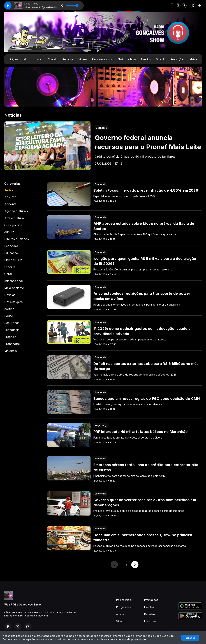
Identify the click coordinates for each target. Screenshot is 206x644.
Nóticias (10, 295)
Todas (9, 190)
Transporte (12, 344)
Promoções (178, 59)
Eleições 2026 (14, 260)
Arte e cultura (14, 218)
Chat (120, 59)
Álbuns (132, 59)
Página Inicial (18, 59)
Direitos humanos (17, 239)
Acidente (10, 204)
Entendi (190, 638)
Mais (194, 59)
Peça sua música (102, 59)
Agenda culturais (16, 211)
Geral (8, 274)
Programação (124, 607)
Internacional (14, 281)
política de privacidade (132, 639)
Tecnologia (12, 330)
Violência (11, 351)
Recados (68, 59)
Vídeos (83, 59)
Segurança (12, 323)
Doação (161, 59)
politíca (9, 309)
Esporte (10, 267)
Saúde (9, 316)
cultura (9, 232)
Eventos (146, 59)
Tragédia (10, 337)
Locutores (37, 59)
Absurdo (10, 197)
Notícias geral (14, 302)
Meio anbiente (14, 288)
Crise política (13, 225)
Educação (11, 253)
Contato (53, 59)
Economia (11, 246)
